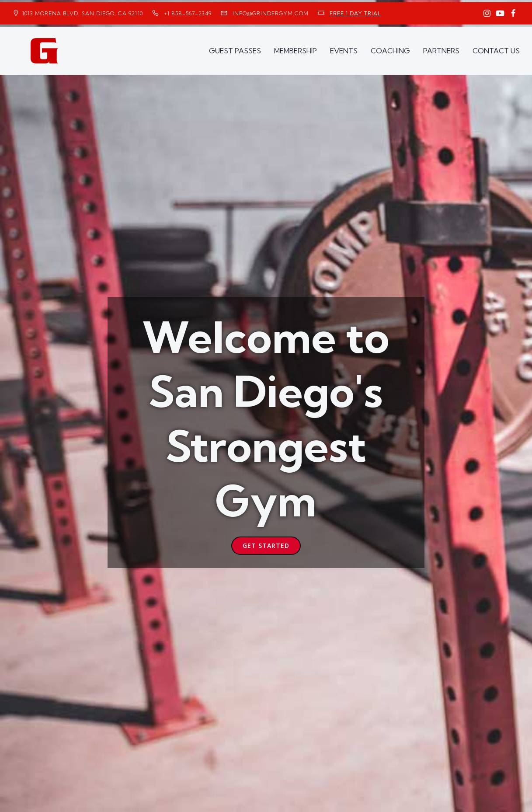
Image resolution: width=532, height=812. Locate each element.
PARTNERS (441, 51)
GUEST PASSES (235, 51)
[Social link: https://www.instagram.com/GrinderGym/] (487, 14)
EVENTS (344, 51)
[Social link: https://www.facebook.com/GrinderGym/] (513, 14)
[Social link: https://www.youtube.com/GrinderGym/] (500, 14)
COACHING (390, 51)
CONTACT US (496, 51)
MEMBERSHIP (296, 51)
